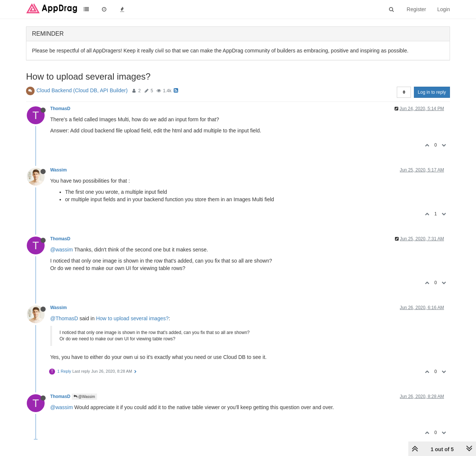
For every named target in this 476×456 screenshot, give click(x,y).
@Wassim (84, 397)
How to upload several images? (132, 318)
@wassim (62, 250)
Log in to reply (432, 92)
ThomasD (60, 109)
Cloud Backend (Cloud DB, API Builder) (82, 90)
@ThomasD (64, 318)
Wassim (59, 170)
